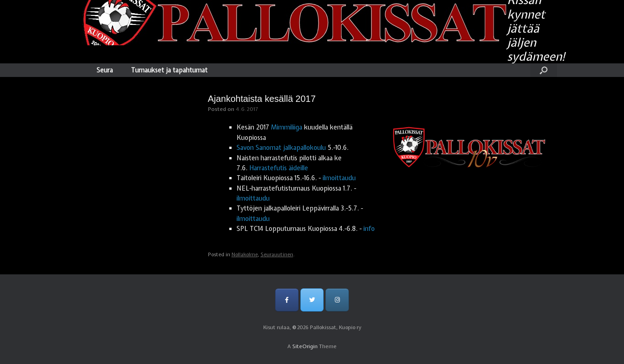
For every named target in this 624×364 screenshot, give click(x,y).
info (369, 229)
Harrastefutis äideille (279, 168)
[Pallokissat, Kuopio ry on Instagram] (337, 300)
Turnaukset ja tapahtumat (169, 70)
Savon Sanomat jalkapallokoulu (281, 148)
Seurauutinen (277, 254)
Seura (105, 70)
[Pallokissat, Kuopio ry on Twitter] (312, 300)
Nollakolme (245, 254)
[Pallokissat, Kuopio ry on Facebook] (287, 300)
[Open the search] (544, 70)
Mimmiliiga (287, 127)
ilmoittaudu (339, 178)
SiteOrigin (305, 346)
